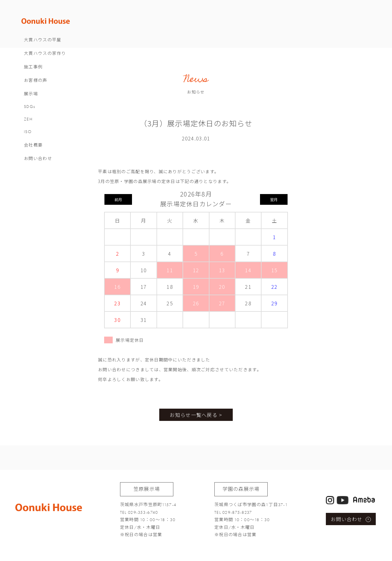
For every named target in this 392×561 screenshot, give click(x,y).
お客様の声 (51, 91)
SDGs (45, 117)
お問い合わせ (53, 169)
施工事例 (49, 77)
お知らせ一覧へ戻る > (196, 415)
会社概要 (49, 155)
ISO (43, 142)
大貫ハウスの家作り (60, 64)
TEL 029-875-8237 (233, 512)
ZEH (43, 129)
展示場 (46, 104)
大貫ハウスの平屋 (58, 50)
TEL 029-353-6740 (139, 512)
